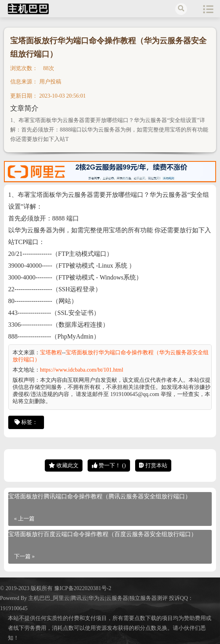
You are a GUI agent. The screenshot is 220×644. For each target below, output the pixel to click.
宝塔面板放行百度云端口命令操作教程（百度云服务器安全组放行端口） (103, 534)
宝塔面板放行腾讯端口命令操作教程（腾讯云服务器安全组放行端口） (100, 496)
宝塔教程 (51, 353)
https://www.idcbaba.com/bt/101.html (82, 370)
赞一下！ (109, 465)
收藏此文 (64, 465)
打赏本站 (153, 465)
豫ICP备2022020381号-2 (83, 588)
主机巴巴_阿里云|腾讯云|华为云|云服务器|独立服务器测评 (98, 598)
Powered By (14, 598)
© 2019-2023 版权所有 (27, 588)
